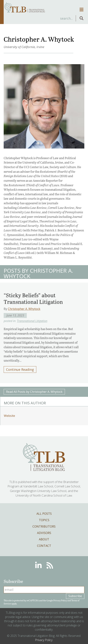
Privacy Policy (60, 600)
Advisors (44, 533)
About (44, 539)
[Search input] (46, 18)
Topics (44, 520)
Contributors (44, 526)
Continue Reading (20, 369)
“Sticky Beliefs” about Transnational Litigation (33, 298)
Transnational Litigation (32, 321)
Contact (44, 546)
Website (9, 416)
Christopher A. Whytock (24, 309)
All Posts (44, 514)
